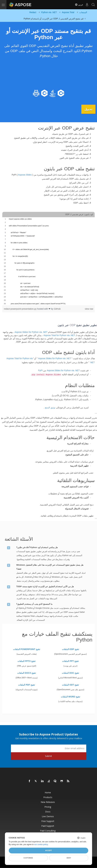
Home (48, 792)
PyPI (40, 370)
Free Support (48, 821)
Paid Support (48, 826)
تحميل (88, 109)
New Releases (48, 802)
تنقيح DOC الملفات (70, 673)
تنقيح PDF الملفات (27, 685)
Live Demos (48, 816)
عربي (79, 5)
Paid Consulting (48, 831)
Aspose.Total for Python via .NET (59, 335)
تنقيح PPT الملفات (70, 661)
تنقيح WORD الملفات (70, 696)
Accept (48, 850)
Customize (28, 858)
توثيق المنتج (50, 407)
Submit (48, 756)
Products (48, 797)
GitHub (57, 309)
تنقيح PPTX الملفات (27, 661)
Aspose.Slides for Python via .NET (31, 332)
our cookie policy (41, 844)
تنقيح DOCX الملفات (27, 673)
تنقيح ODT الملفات (70, 685)
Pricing (48, 807)
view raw (89, 309)
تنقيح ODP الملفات (70, 649)
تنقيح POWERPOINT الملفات (27, 649)
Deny (69, 858)
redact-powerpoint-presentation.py (20, 309)
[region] (48, 261)
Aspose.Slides (25, 175)
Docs (48, 811)
